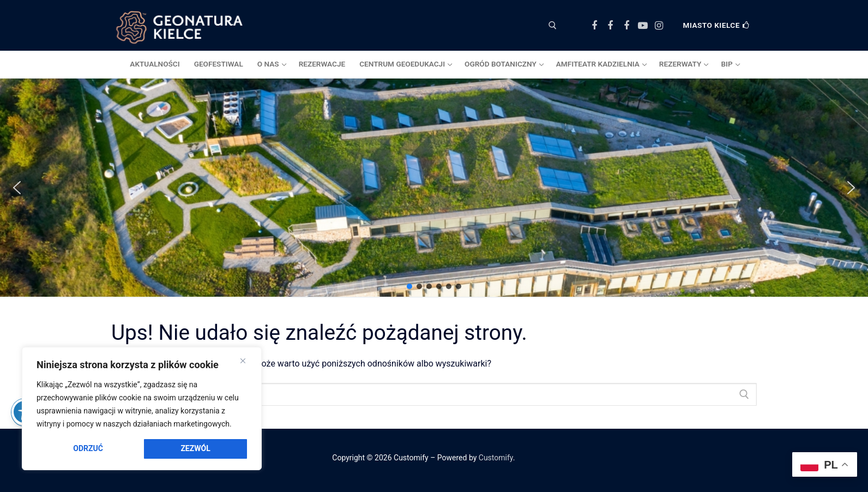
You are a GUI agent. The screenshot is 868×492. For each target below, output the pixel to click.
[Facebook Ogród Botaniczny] (611, 26)
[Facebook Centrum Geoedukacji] (594, 26)
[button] (17, 188)
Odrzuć (88, 448)
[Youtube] (643, 26)
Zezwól (195, 448)
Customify (496, 458)
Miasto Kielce (716, 25)
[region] (142, 409)
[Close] (243, 361)
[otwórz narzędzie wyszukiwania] (553, 25)
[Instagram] (659, 26)
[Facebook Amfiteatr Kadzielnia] (626, 26)
